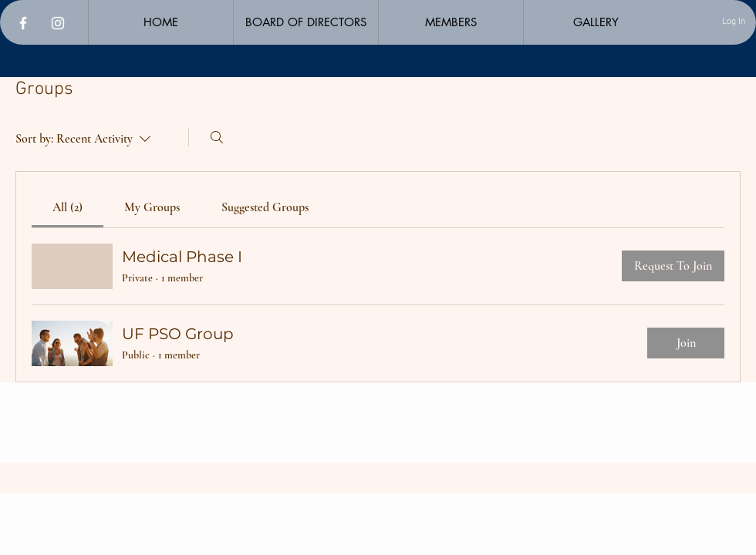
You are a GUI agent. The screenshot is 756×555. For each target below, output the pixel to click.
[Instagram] (58, 23)
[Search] (217, 137)
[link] (67, 207)
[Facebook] (23, 23)
